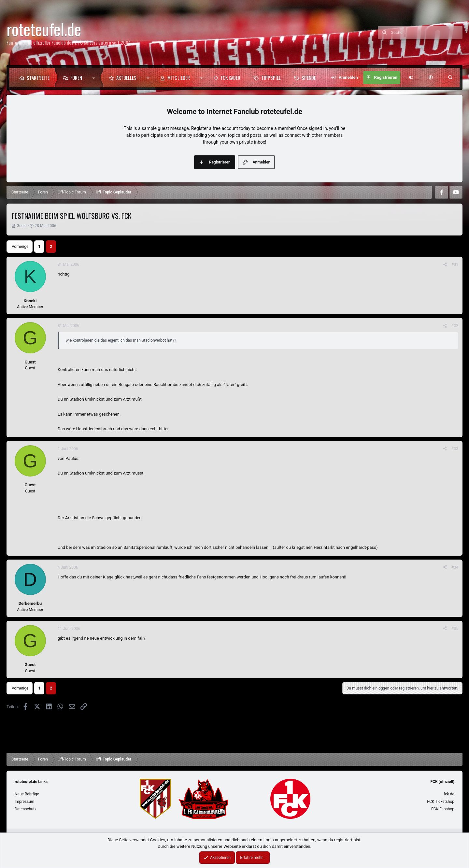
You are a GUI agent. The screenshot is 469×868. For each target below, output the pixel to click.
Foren (76, 78)
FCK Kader (231, 78)
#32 (455, 326)
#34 (455, 567)
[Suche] (427, 33)
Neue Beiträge (27, 794)
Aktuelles (126, 78)
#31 (455, 264)
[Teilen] (445, 264)
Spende (309, 78)
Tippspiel (271, 78)
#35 (455, 629)
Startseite (38, 78)
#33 (455, 449)
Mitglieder (179, 78)
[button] (95, 78)
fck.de (449, 794)
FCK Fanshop (443, 809)
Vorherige (20, 247)
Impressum (24, 802)
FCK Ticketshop (441, 802)
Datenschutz (26, 809)
